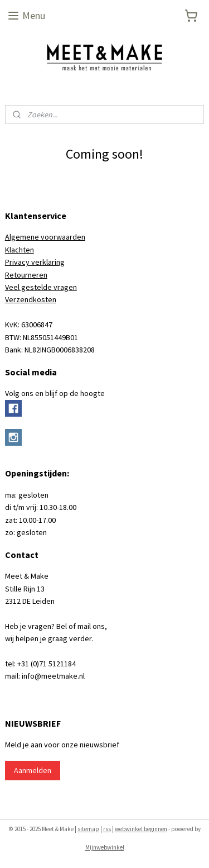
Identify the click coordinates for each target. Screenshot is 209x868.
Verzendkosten (31, 299)
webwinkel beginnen (141, 829)
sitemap (88, 829)
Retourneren (26, 275)
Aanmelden (33, 770)
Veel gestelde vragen (41, 287)
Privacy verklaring (35, 262)
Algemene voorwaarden (45, 237)
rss (107, 829)
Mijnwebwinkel (105, 847)
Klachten (20, 250)
